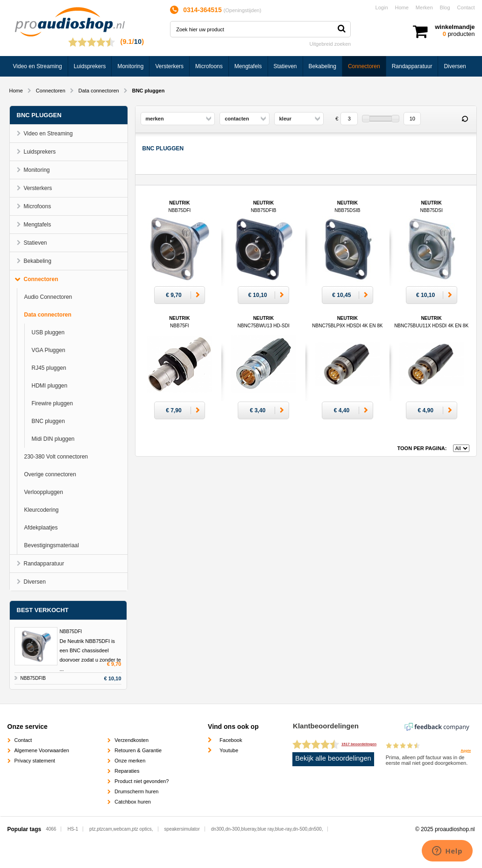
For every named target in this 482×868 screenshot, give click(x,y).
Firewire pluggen (53, 403)
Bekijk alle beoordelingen (333, 758)
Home (402, 7)
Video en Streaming (38, 66)
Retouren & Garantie (138, 750)
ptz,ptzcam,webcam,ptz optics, (121, 829)
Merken (424, 7)
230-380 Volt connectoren (56, 457)
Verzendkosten (131, 740)
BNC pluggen (48, 421)
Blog (445, 7)
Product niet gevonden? (142, 781)
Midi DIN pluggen (53, 439)
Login (382, 7)
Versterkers (169, 66)
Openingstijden (242, 10)
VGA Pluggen (49, 350)
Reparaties (127, 771)
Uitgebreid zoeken (330, 44)
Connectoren (364, 66)
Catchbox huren (133, 802)
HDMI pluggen (50, 386)
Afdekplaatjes (41, 528)
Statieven (285, 66)
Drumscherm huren (136, 791)
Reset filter (465, 119)
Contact (466, 7)
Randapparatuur (412, 66)
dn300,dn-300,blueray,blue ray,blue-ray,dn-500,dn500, (267, 829)
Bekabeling (323, 66)
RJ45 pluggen (49, 368)
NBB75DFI (71, 632)
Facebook (231, 740)
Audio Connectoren (48, 297)
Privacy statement (35, 761)
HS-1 (73, 829)
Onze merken (130, 761)
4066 (51, 829)
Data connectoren (99, 91)
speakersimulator (182, 829)
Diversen (455, 66)
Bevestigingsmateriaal (52, 545)
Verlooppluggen (44, 492)
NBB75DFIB (33, 678)
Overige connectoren (50, 474)
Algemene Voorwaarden (42, 750)
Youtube (229, 750)
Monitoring (130, 66)
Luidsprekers (90, 66)
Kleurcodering (42, 510)
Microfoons (209, 66)
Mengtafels (248, 66)
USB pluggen (48, 332)
